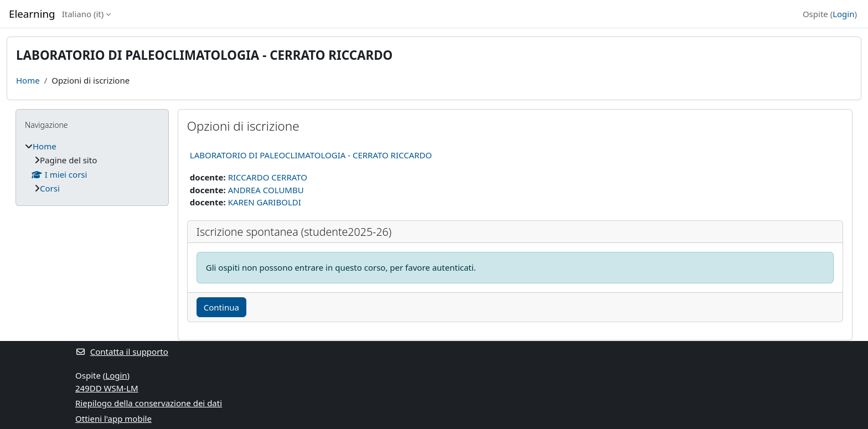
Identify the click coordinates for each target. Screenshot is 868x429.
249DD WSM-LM (107, 388)
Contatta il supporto (122, 352)
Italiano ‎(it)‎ (83, 14)
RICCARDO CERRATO (268, 177)
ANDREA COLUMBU (266, 190)
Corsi (50, 188)
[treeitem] (92, 167)
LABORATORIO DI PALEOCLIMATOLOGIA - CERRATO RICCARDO (311, 155)
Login (843, 14)
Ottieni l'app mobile (113, 418)
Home (28, 80)
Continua (221, 307)
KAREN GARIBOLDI (265, 202)
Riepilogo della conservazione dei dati (149, 403)
